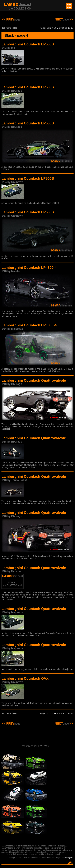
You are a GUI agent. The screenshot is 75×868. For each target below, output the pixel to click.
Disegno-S (69, 858)
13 (72, 28)
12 (69, 28)
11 (66, 28)
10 (63, 28)
